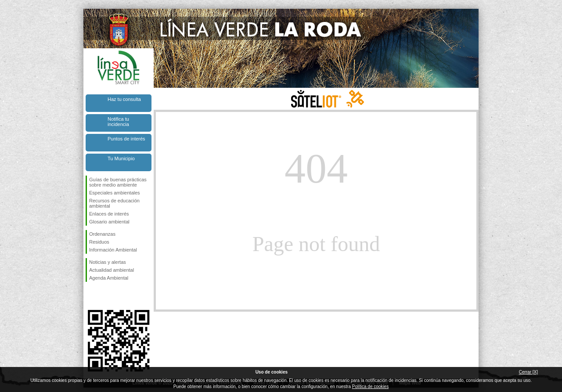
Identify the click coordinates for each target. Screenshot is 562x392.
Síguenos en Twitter (105, 296)
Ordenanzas (102, 234)
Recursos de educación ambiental (114, 203)
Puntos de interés (126, 139)
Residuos (99, 242)
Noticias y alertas (108, 262)
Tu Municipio (121, 158)
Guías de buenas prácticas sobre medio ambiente (118, 182)
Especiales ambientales (115, 193)
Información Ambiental (113, 250)
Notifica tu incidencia (118, 122)
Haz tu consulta (124, 99)
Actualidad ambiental (112, 270)
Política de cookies (370, 387)
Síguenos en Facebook (91, 296)
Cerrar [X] (528, 372)
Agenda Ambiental (109, 278)
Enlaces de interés (109, 214)
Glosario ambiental (109, 222)
